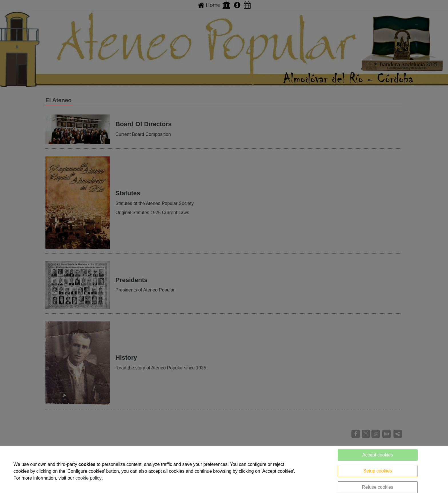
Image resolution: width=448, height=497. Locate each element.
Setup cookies (378, 471)
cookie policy (89, 478)
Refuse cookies (378, 487)
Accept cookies (378, 455)
